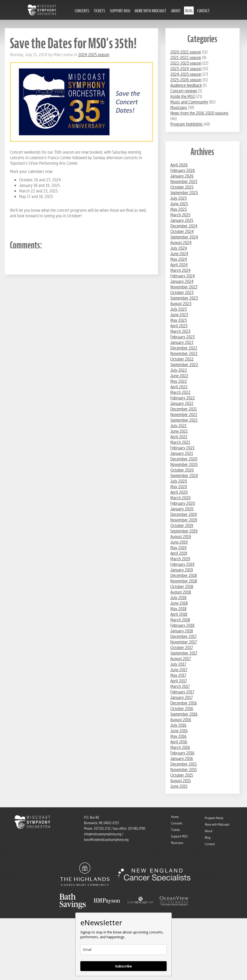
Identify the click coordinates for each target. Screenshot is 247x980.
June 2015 (179, 786)
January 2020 (182, 509)
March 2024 (180, 270)
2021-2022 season (186, 58)
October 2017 (182, 648)
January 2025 (182, 220)
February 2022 (183, 398)
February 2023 (182, 337)
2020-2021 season (186, 52)
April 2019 (179, 553)
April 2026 (179, 165)
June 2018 (179, 603)
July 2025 (178, 198)
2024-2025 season (94, 55)
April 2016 (179, 742)
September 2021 (184, 420)
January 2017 (182, 697)
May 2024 (179, 259)
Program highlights (186, 124)
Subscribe (123, 966)
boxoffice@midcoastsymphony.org (106, 840)
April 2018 (179, 614)
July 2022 (179, 370)
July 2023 (178, 309)
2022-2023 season (186, 63)
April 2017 (179, 681)
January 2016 (182, 758)
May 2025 (178, 209)
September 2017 (184, 653)
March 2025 (180, 215)
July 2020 (179, 481)
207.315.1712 (102, 829)
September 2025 (184, 193)
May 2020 (179, 487)
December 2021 (184, 409)
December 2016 (184, 703)
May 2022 (179, 381)
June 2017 (179, 670)
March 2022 (180, 392)
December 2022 (184, 348)
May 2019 (178, 548)
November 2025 (184, 182)
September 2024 (184, 237)
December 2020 (184, 459)
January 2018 (182, 631)
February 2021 (182, 448)
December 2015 (183, 764)
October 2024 (182, 231)
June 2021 (179, 431)
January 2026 (182, 176)
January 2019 (182, 570)
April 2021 (179, 437)
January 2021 (182, 453)
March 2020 (180, 498)
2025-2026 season (186, 80)
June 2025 (179, 204)
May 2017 (178, 675)
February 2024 (183, 276)
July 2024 (179, 248)
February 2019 (182, 564)
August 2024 (181, 243)
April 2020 (179, 492)
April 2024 (179, 265)
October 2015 (182, 775)
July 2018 (178, 598)
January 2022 (182, 403)
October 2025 (182, 187)
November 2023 (184, 287)
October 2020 (182, 470)
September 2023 (184, 298)
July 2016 (178, 725)
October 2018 (182, 586)
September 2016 (184, 714)
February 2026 (183, 170)
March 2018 (180, 620)
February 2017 (182, 692)
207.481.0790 (136, 829)
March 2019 (180, 559)
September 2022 (184, 365)
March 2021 (180, 442)
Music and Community (189, 102)
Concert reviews (184, 91)
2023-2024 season (186, 69)
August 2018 (181, 592)
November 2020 (184, 464)
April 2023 (179, 326)
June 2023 (179, 315)
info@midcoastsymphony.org (103, 834)
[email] (123, 949)
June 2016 (179, 731)
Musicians (179, 107)
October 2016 (182, 709)
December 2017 (183, 636)
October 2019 (182, 525)
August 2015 (181, 781)
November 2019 (184, 520)
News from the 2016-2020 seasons (199, 113)
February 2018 (182, 625)
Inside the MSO (183, 96)
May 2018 (178, 609)
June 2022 (179, 376)
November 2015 (184, 770)
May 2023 (178, 320)
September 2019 (184, 531)
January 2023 (182, 342)
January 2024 (182, 281)
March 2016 (180, 747)
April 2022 (179, 387)
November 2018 (184, 581)
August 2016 (181, 720)
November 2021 (184, 415)
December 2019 (184, 514)
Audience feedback (186, 85)
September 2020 (184, 476)
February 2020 (183, 503)
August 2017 (181, 659)
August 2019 (181, 537)
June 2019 (179, 542)
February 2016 (182, 753)
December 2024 (184, 226)
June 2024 (179, 254)
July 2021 (178, 426)
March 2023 (180, 331)
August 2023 (181, 304)
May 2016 (178, 736)
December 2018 (184, 575)
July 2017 (178, 664)
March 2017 (180, 686)
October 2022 (182, 359)
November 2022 (184, 353)
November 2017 (184, 642)
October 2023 (182, 292)
